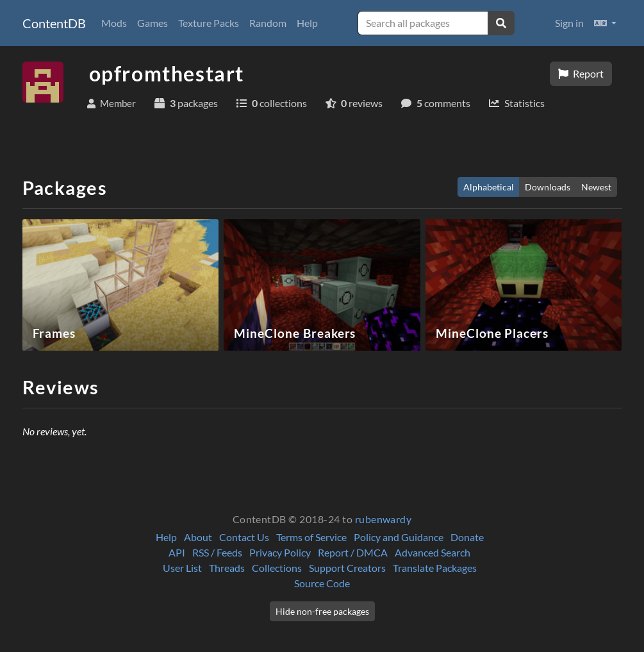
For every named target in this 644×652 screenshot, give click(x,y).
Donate (467, 537)
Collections (277, 568)
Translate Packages (435, 568)
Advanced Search (433, 552)
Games (153, 23)
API (177, 552)
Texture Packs (209, 23)
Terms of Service (311, 537)
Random (268, 23)
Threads (227, 568)
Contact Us (244, 537)
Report (581, 73)
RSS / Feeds (217, 552)
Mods (114, 23)
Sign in (569, 23)
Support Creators (347, 568)
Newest (596, 187)
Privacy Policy (280, 552)
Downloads (548, 187)
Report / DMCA (353, 552)
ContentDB (54, 23)
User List (182, 568)
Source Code (322, 583)
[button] (605, 23)
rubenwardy (384, 519)
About (198, 537)
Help (307, 23)
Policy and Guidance (399, 537)
